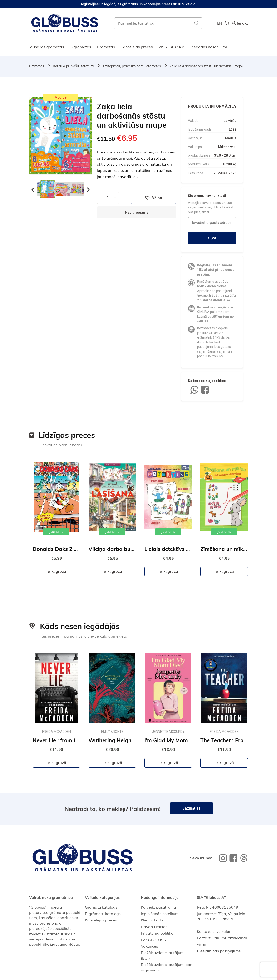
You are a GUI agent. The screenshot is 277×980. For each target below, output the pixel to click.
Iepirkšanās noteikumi (160, 914)
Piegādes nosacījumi (209, 47)
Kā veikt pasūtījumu (158, 907)
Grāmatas (106, 47)
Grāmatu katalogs (101, 907)
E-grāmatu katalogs (103, 914)
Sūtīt (212, 238)
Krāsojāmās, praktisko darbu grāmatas (132, 66)
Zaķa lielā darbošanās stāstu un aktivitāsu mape (206, 66)
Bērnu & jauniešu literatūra (73, 66)
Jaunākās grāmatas (47, 47)
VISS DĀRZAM (172, 47)
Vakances (149, 946)
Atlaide (61, 97)
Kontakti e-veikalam (215, 931)
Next (88, 190)
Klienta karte (152, 920)
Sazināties (191, 808)
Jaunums (56, 532)
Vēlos (153, 198)
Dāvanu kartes (154, 927)
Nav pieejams (137, 212)
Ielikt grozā (56, 572)
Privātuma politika (157, 933)
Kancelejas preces (137, 47)
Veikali (203, 945)
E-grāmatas (80, 47)
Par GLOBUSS (153, 940)
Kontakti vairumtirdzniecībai (222, 938)
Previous (33, 190)
